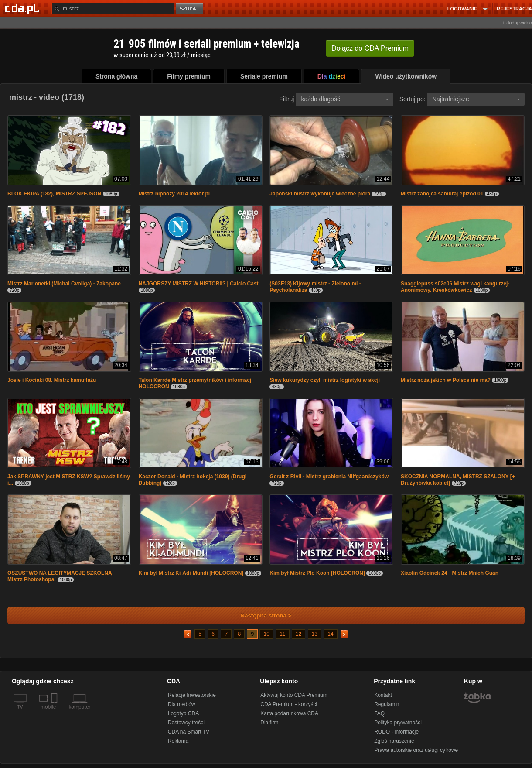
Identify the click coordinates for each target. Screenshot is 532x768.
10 (266, 634)
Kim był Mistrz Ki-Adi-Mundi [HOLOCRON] (191, 573)
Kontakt (383, 695)
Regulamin (387, 704)
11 (282, 634)
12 (298, 634)
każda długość (345, 99)
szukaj (190, 9)
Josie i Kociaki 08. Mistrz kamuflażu (52, 380)
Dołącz (370, 48)
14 (330, 634)
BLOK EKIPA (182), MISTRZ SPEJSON (54, 194)
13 (315, 634)
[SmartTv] (55, 712)
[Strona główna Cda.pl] (24, 8)
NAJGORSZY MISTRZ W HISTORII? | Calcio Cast (199, 284)
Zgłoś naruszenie (394, 741)
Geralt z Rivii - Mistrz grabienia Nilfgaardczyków (329, 477)
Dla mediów (182, 704)
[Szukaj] (113, 9)
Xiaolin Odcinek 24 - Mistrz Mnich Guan (450, 573)
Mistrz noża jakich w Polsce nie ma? (446, 380)
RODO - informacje (396, 732)
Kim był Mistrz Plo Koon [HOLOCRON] (317, 573)
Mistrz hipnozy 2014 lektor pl (174, 194)
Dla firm (269, 723)
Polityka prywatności (398, 723)
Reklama (178, 741)
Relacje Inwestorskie (192, 695)
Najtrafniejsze (476, 99)
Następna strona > (260, 615)
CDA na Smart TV (189, 732)
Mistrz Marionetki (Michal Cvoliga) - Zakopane (64, 284)
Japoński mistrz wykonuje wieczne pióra (320, 194)
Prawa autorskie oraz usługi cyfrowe (416, 750)
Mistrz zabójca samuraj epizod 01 (442, 194)
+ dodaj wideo (517, 23)
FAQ (379, 713)
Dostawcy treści (186, 723)
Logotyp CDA (183, 713)
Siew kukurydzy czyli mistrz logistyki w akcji (325, 380)
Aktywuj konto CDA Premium (294, 695)
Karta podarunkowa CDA (289, 713)
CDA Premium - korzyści (289, 704)
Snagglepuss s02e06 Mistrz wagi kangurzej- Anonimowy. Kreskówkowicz (455, 287)
